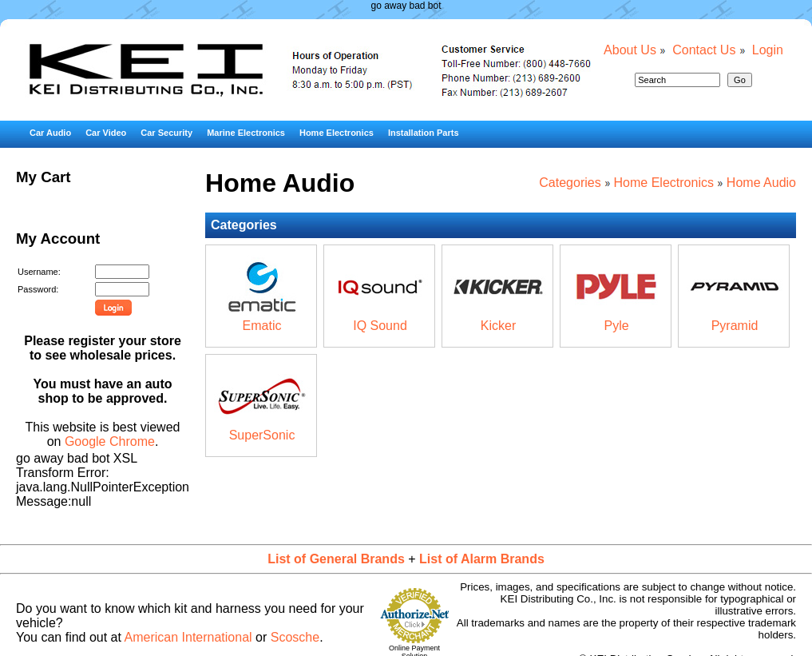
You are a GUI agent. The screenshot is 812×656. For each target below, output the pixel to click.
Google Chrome (110, 441)
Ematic (262, 326)
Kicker (498, 326)
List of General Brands (336, 559)
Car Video (106, 133)
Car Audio (50, 133)
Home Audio (761, 183)
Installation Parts (424, 133)
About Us (630, 50)
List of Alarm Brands (482, 559)
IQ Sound (380, 326)
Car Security (166, 133)
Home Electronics (337, 133)
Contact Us (704, 50)
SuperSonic (262, 435)
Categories (570, 183)
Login (768, 50)
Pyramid (735, 326)
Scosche (295, 637)
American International (188, 637)
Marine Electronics (246, 133)
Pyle (616, 326)
